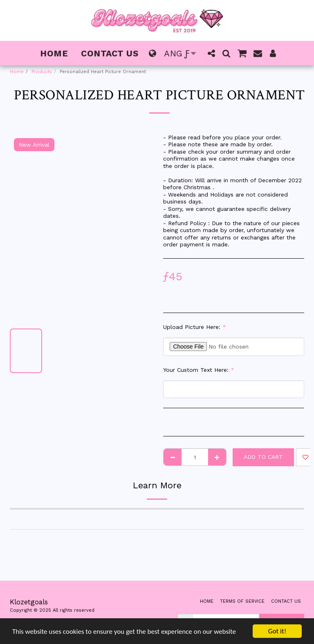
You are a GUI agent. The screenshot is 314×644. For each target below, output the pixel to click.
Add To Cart (263, 457)
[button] (211, 53)
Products (42, 72)
